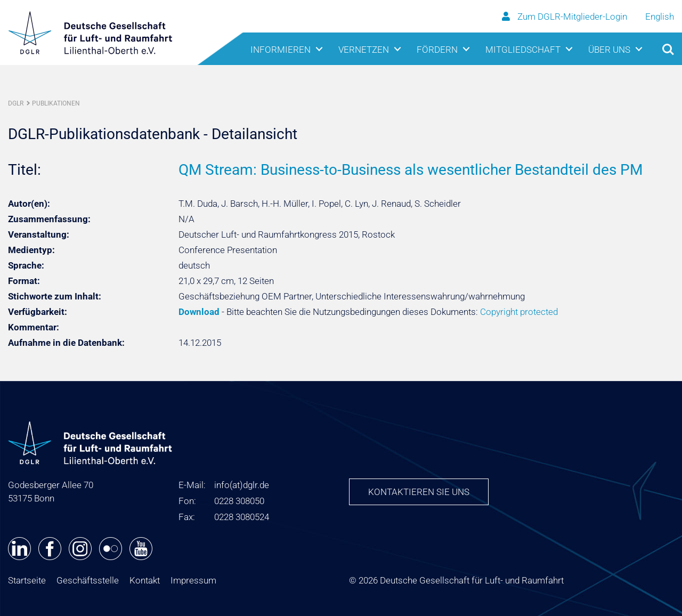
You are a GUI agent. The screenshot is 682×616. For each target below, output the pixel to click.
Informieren (281, 50)
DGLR (16, 103)
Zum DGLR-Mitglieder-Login (566, 17)
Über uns (609, 50)
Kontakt (145, 580)
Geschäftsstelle (88, 580)
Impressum (193, 580)
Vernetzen (364, 50)
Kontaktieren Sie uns (419, 492)
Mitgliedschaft (523, 50)
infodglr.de (242, 485)
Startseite (27, 580)
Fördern (437, 50)
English (660, 17)
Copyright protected (519, 312)
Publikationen (56, 103)
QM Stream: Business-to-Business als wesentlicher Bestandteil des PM (411, 170)
